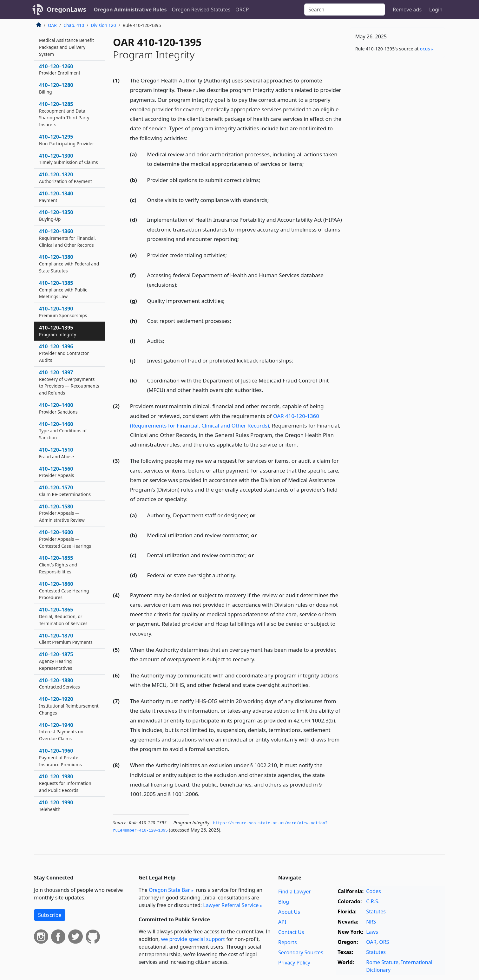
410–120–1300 (69, 159)
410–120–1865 (63, 616)
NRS (371, 922)
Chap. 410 (74, 25)
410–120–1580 (62, 513)
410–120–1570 (65, 491)
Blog (284, 902)
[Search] (345, 10)
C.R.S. (373, 901)
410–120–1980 (65, 783)
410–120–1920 (69, 706)
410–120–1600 (65, 539)
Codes (373, 891)
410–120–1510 (56, 453)
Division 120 (103, 25)
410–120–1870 (66, 639)
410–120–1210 (66, 43)
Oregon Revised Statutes (201, 10)
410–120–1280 (56, 88)
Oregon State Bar (169, 890)
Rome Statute (382, 962)
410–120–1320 (66, 178)
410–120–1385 (63, 290)
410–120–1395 (58, 331)
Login (436, 10)
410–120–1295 (67, 140)
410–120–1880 (59, 683)
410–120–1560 (56, 472)
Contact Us (291, 932)
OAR (52, 25)
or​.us (425, 49)
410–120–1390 (63, 312)
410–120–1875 (56, 661)
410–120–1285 (64, 114)
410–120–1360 (67, 238)
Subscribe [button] (50, 915)
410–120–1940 (61, 732)
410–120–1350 (56, 215)
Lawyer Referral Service (231, 905)
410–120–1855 (58, 565)
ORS (384, 942)
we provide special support (193, 939)
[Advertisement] (397, 162)
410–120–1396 (64, 353)
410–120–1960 (60, 757)
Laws (372, 932)
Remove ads (407, 10)
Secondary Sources (301, 952)
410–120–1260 (60, 69)
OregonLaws (66, 9)
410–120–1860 (64, 591)
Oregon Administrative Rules (130, 10)
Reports (288, 942)
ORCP (242, 10)
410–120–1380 (69, 264)
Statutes (376, 911)
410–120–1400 (58, 408)
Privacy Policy (294, 963)
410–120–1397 (69, 382)
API (282, 922)
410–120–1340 (56, 197)
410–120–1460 (63, 431)
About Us (289, 912)
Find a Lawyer (295, 892)
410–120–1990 (56, 806)
